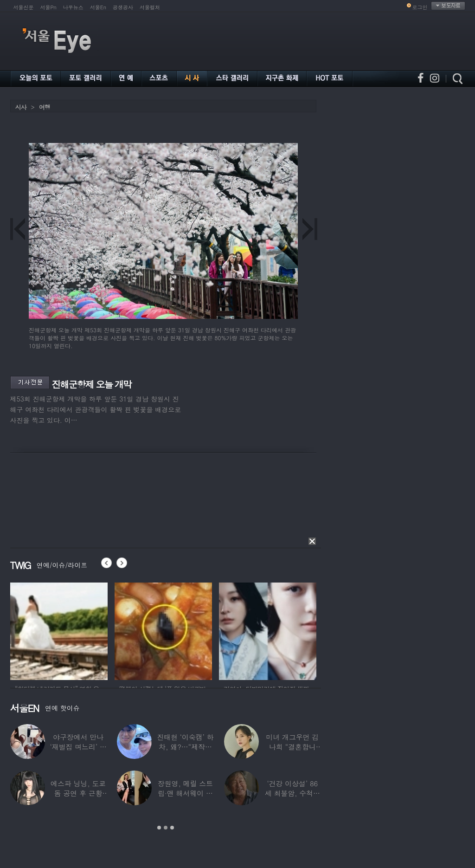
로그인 (420, 7)
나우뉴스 (73, 7)
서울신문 (24, 7)
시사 (21, 107)
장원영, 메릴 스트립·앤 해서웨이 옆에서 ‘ (185, 793)
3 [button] (172, 828)
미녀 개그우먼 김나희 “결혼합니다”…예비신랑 (292, 747)
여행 (45, 107)
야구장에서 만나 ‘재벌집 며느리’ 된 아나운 (78, 747)
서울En (98, 7)
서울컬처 (150, 7)
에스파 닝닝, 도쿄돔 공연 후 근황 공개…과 (78, 793)
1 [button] (159, 828)
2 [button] (166, 828)
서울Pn (48, 7)
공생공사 (123, 7)
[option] (59, 630)
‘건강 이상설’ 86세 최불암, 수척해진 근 (292, 793)
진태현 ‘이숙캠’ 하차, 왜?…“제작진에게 (185, 747)
